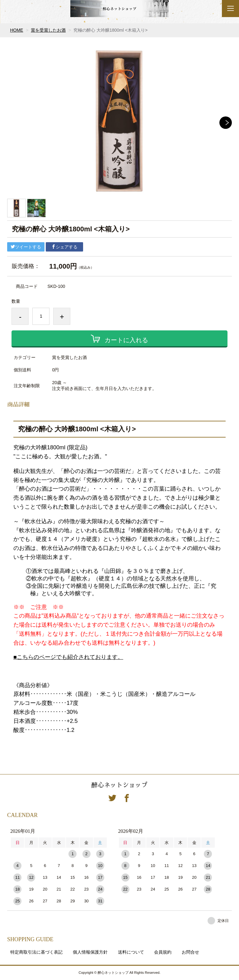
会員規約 (163, 952)
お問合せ (190, 952)
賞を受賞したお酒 (48, 30)
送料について (131, 952)
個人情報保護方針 (90, 952)
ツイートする (26, 247)
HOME (16, 30)
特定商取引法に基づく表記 (36, 952)
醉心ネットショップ (119, 785)
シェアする (64, 247)
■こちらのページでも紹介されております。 (68, 657)
